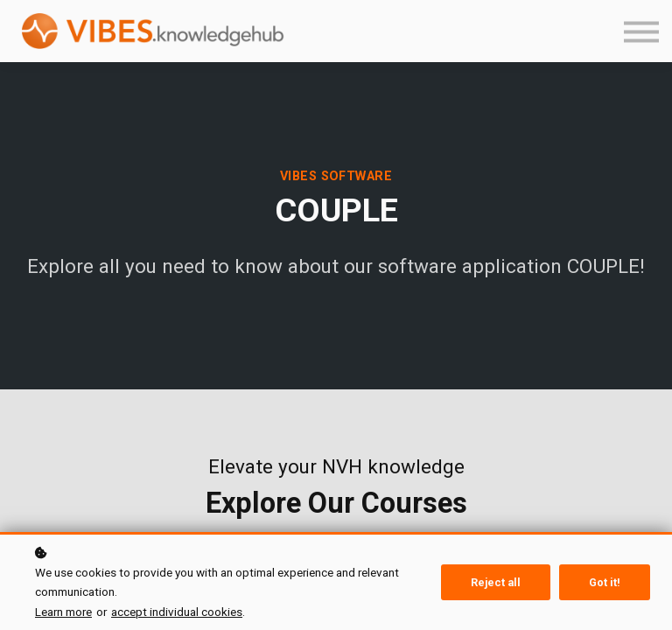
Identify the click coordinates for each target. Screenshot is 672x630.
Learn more (63, 612)
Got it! (605, 582)
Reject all (496, 582)
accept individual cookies (177, 612)
